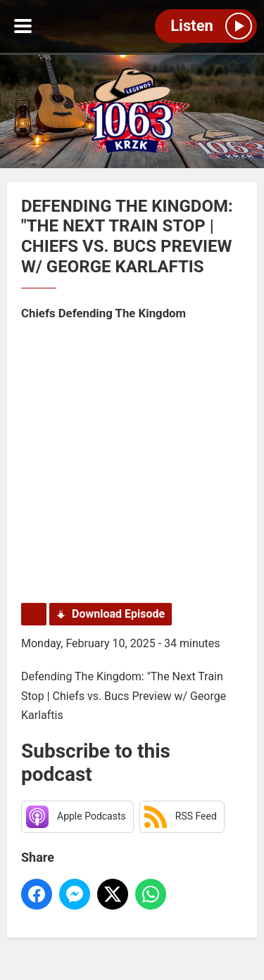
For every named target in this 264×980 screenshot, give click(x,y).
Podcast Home (34, 614)
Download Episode (118, 614)
